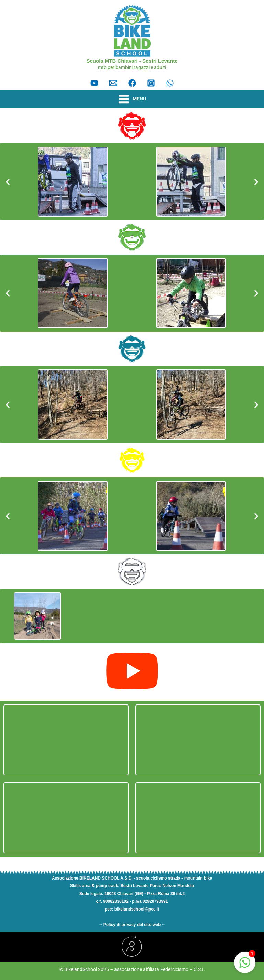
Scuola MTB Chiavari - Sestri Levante (132, 61)
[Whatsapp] (170, 83)
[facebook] (132, 83)
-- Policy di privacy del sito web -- (132, 925)
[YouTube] (94, 83)
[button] (8, 182)
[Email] (113, 83)
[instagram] (151, 83)
